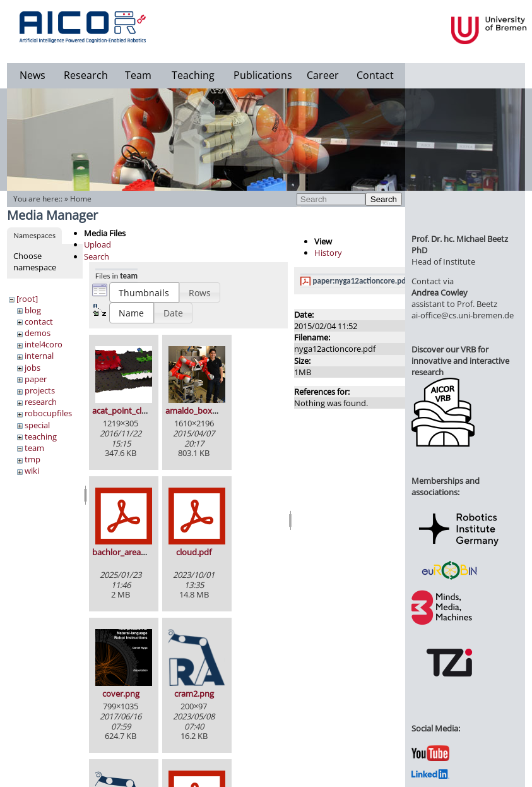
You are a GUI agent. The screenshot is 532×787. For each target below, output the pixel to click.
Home (81, 199)
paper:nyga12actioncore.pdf (361, 281)
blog (33, 310)
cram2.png (194, 694)
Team (138, 75)
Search (384, 199)
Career (323, 75)
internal (39, 356)
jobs (33, 368)
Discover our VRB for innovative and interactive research (460, 361)
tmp (33, 459)
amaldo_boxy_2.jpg (202, 411)
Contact (375, 75)
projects (40, 390)
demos (38, 333)
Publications (263, 75)
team (34, 448)
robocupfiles (48, 413)
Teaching (193, 75)
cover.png (121, 694)
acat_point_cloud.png (133, 411)
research (41, 402)
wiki (32, 471)
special (37, 425)
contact (39, 321)
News (33, 75)
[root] (27, 299)
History (328, 253)
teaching (41, 436)
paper (36, 379)
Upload (98, 244)
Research (86, 75)
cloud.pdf (194, 552)
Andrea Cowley (440, 292)
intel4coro (44, 344)
